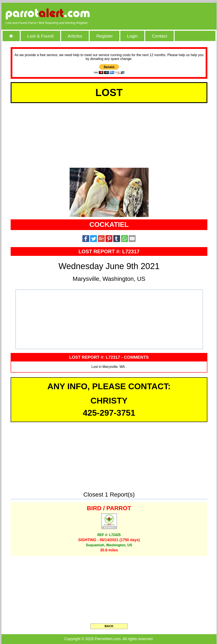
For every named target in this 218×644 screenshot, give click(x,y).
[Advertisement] (163, 14)
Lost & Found (40, 36)
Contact (160, 36)
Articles (75, 36)
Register (104, 36)
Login (132, 36)
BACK (109, 626)
